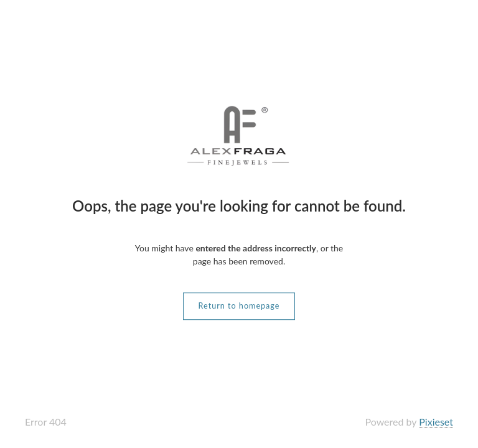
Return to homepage (239, 306)
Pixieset (436, 422)
